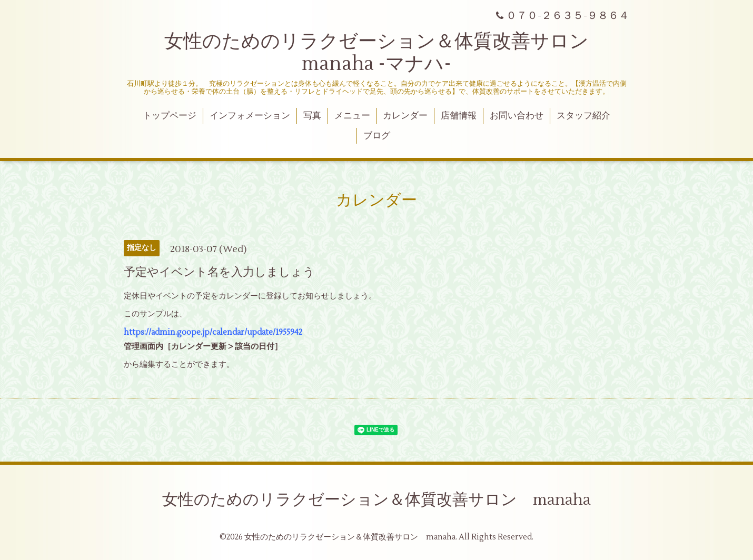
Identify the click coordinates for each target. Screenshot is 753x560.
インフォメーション (250, 116)
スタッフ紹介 (583, 116)
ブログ (377, 136)
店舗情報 (459, 116)
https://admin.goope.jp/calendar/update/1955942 (213, 332)
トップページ (170, 116)
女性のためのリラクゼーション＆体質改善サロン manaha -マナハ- (386, 53)
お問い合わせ (517, 116)
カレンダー (405, 116)
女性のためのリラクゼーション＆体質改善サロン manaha (376, 500)
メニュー (352, 116)
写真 (312, 116)
